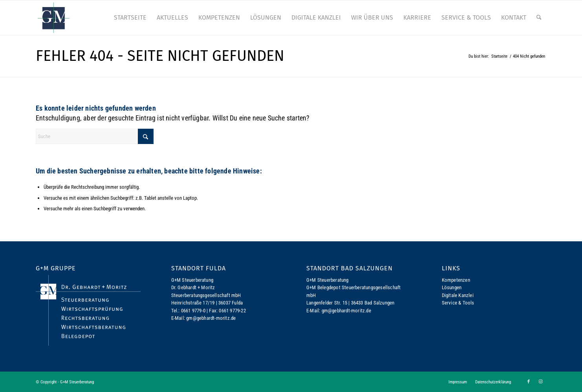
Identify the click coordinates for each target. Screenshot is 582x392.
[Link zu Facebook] (529, 382)
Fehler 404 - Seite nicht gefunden (160, 56)
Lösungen (452, 287)
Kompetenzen (456, 280)
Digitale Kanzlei (458, 295)
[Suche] (539, 18)
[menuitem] (130, 18)
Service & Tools (458, 303)
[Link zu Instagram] (540, 382)
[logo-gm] (54, 18)
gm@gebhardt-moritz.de (211, 318)
